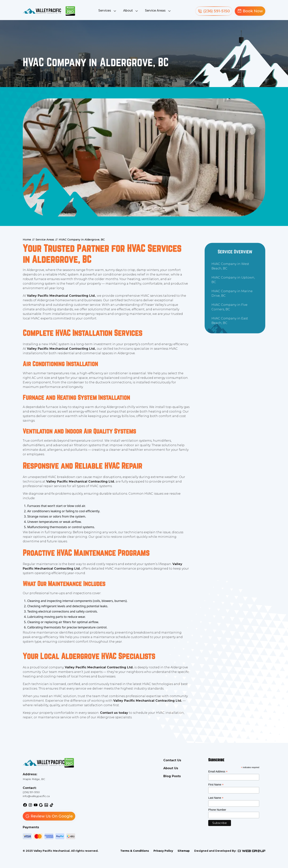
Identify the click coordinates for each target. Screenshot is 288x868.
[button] (108, 11)
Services (105, 11)
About (128, 11)
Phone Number (217, 810)
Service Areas (155, 11)
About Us (171, 768)
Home (27, 240)
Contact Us (172, 760)
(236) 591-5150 (31, 792)
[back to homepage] (42, 11)
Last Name (216, 798)
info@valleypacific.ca (36, 796)
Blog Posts (172, 776)
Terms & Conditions (135, 851)
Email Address (218, 772)
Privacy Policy (163, 851)
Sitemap (184, 851)
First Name (216, 785)
